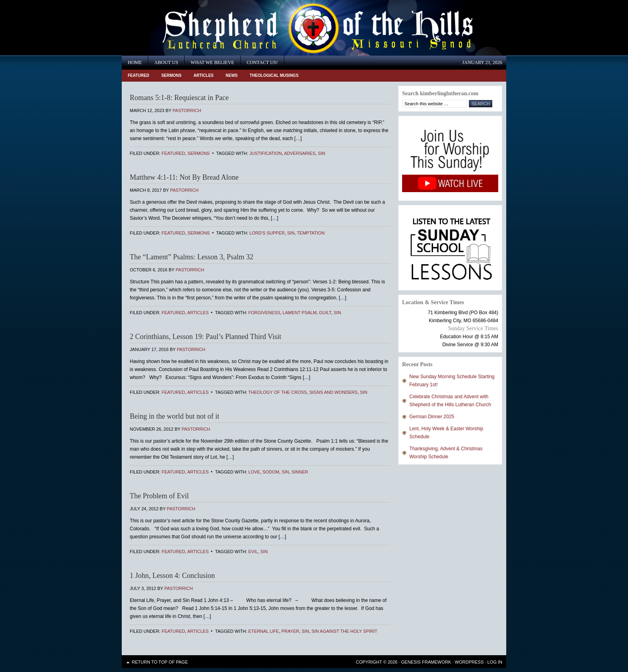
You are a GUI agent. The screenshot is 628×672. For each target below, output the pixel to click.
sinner (300, 472)
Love (254, 472)
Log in (495, 662)
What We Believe (212, 62)
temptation (311, 233)
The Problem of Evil (159, 496)
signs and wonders (333, 392)
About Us (166, 62)
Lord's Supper (267, 233)
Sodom (271, 472)
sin (322, 153)
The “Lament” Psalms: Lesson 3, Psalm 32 (191, 257)
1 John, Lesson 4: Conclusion (172, 576)
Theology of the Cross (278, 392)
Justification (266, 153)
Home (135, 62)
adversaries (300, 153)
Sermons (172, 75)
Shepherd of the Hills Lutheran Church (194, 28)
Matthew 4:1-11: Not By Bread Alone (184, 177)
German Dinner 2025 (432, 417)
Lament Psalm (300, 313)
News (231, 75)
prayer (290, 631)
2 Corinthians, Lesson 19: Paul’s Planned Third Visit (205, 337)
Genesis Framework (426, 662)
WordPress (469, 662)
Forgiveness (264, 313)
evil (253, 552)
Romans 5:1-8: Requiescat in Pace (179, 98)
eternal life (264, 631)
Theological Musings (274, 75)
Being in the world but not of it (174, 416)
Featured (139, 75)
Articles (203, 75)
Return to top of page (160, 662)
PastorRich (187, 110)
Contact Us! (262, 62)
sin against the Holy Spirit (344, 631)
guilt (325, 313)
